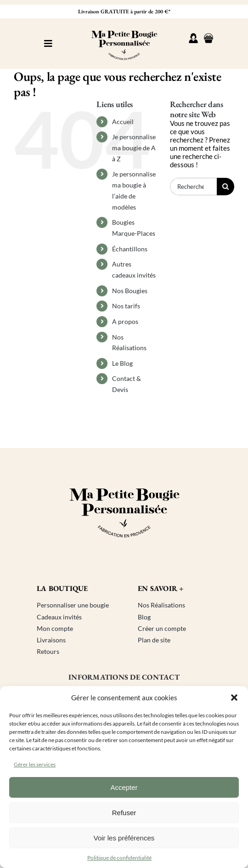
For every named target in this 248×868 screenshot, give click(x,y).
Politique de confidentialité (119, 858)
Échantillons (130, 249)
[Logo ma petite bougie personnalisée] (124, 26)
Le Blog (122, 363)
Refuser (124, 813)
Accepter (124, 787)
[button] (234, 698)
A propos (125, 321)
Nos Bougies (130, 291)
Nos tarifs (126, 306)
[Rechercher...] (193, 187)
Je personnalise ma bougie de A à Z (134, 148)
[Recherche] (225, 187)
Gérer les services (35, 764)
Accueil (123, 122)
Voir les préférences (124, 838)
